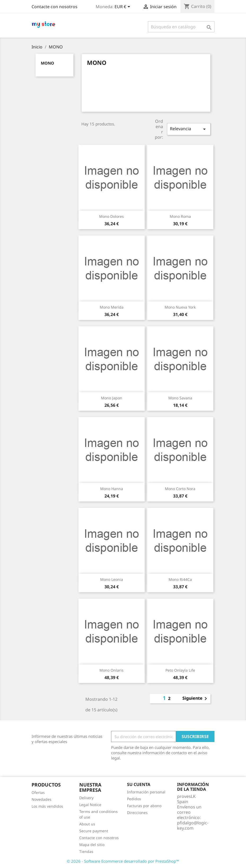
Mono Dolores (111, 216)
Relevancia (189, 129)
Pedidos (134, 799)
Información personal (146, 792)
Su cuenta (139, 784)
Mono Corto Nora (180, 489)
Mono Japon (112, 398)
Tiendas (86, 851)
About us (87, 824)
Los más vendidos (47, 806)
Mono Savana (180, 398)
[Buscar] (181, 27)
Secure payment (94, 831)
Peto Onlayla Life (180, 670)
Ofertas (38, 792)
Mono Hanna (112, 489)
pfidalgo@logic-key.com (193, 825)
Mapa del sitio (92, 845)
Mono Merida (112, 307)
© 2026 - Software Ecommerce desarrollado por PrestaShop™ (123, 861)
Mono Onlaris (111, 670)
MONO (47, 63)
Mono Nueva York (180, 307)
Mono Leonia (112, 579)
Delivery (86, 798)
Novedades (41, 799)
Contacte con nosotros (54, 7)
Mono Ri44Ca (180, 579)
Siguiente (196, 699)
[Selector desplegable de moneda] (123, 7)
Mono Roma (180, 216)
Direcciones (137, 813)
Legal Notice (90, 805)
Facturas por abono (144, 806)
